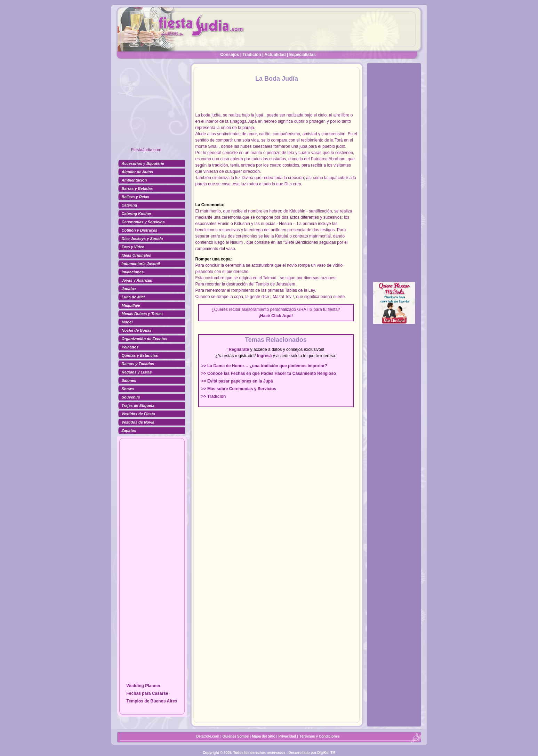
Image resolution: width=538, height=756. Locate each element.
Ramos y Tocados (138, 364)
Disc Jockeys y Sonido (142, 239)
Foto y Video (133, 247)
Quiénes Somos (236, 736)
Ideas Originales (136, 255)
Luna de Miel (133, 297)
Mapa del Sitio (263, 736)
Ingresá (264, 356)
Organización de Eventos (144, 339)
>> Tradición (214, 396)
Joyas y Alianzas (137, 280)
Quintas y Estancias (140, 355)
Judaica (129, 289)
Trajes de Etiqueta (138, 405)
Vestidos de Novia (138, 422)
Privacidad (287, 736)
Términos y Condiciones (320, 736)
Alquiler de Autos (138, 172)
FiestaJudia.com (146, 150)
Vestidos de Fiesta (138, 414)
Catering (130, 205)
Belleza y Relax (136, 197)
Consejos (230, 55)
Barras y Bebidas (137, 188)
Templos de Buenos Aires (152, 701)
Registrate (239, 349)
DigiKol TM (326, 753)
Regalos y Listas (137, 372)
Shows (128, 389)
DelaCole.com (208, 736)
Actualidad (275, 55)
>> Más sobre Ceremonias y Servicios (239, 389)
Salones (129, 380)
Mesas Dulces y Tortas (142, 314)
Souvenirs (131, 397)
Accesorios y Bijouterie (143, 163)
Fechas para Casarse (147, 693)
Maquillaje (131, 305)
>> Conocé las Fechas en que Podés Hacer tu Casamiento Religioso (269, 373)
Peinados (130, 347)
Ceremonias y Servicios (143, 222)
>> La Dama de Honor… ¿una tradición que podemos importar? (264, 366)
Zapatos (129, 431)
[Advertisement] (152, 106)
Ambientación (134, 180)
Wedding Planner (143, 686)
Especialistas (303, 55)
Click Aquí (281, 316)
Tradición (252, 55)
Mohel (127, 322)
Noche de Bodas (137, 330)
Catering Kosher (137, 214)
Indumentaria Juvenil (141, 264)
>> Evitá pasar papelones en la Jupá (237, 381)
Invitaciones (133, 272)
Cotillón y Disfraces (140, 230)
